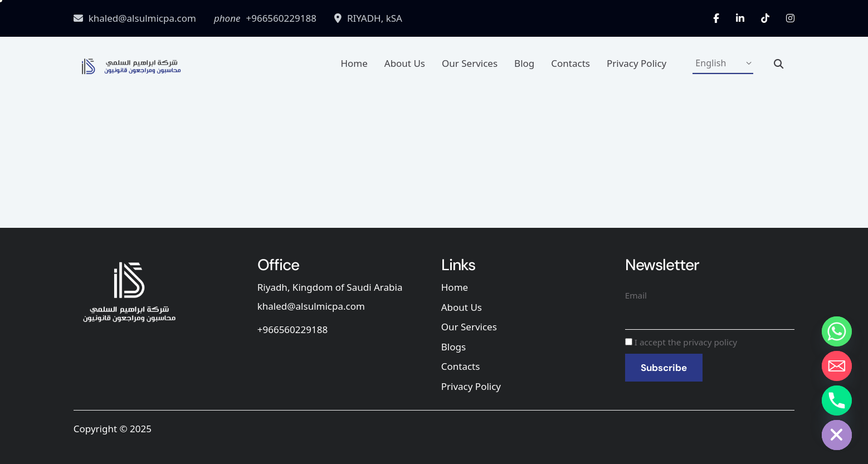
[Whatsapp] (837, 331)
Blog (524, 63)
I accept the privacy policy (681, 342)
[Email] (837, 366)
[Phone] (837, 400)
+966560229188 (292, 329)
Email (636, 295)
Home (354, 63)
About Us (405, 63)
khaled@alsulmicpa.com (311, 306)
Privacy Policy (637, 63)
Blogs (453, 347)
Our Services (470, 63)
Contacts (570, 63)
